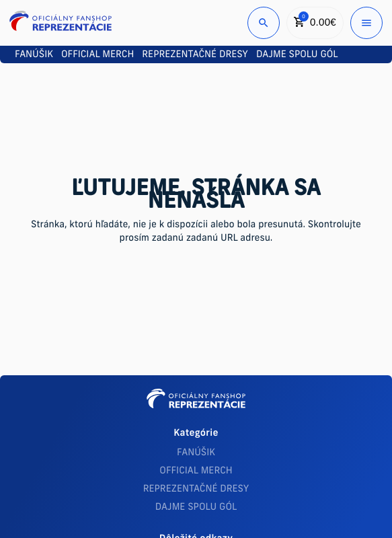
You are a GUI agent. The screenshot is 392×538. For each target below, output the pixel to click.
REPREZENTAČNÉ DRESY (196, 489)
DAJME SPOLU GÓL (196, 507)
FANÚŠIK (196, 453)
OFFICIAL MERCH (196, 471)
